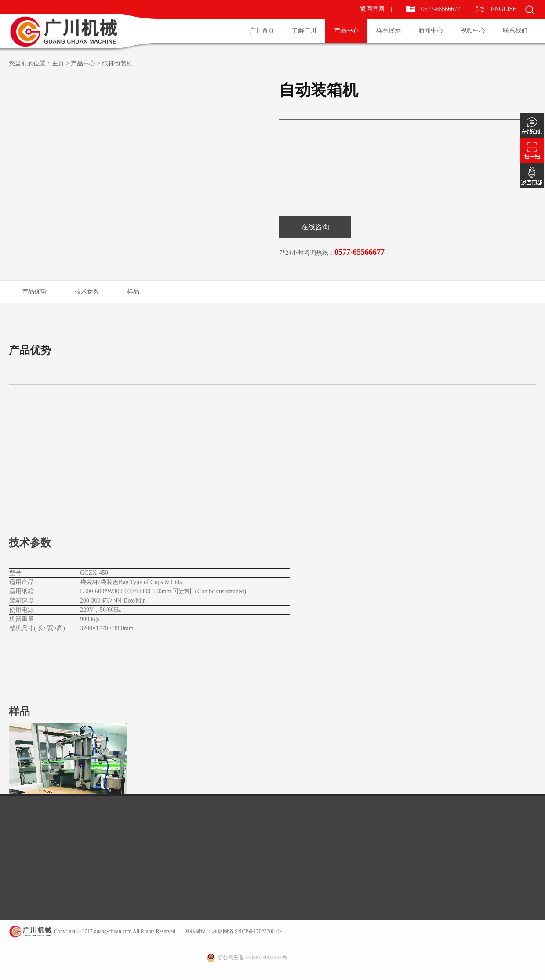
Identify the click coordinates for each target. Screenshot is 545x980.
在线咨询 (315, 227)
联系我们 (515, 31)
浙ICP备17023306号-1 (259, 931)
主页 (58, 64)
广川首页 (262, 31)
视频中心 (473, 31)
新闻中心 (431, 31)
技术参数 (87, 292)
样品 (133, 292)
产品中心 (346, 31)
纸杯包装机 (117, 64)
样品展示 (389, 31)
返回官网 (372, 9)
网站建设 (195, 931)
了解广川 (304, 31)
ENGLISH (505, 9)
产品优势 (34, 292)
